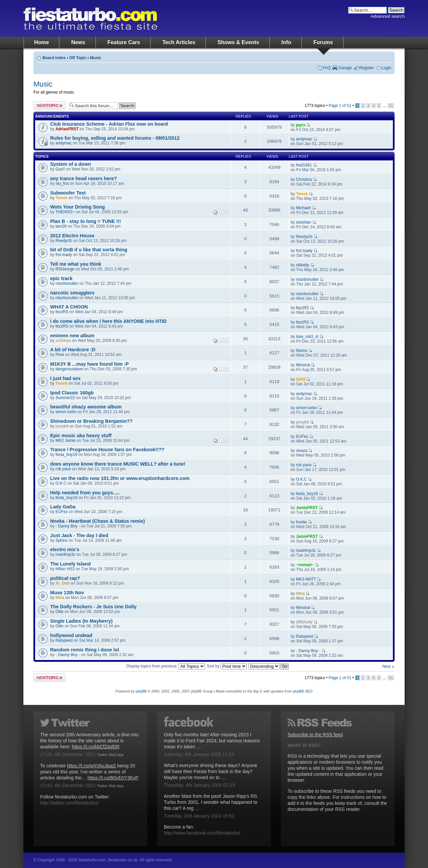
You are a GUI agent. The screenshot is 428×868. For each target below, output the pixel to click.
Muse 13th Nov (67, 593)
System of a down (71, 164)
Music (96, 58)
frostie (301, 522)
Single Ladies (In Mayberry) (81, 621)
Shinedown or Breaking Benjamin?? (91, 421)
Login (386, 68)
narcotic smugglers (72, 293)
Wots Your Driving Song (78, 207)
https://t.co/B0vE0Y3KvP (113, 778)
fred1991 (304, 165)
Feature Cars (124, 42)
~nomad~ (305, 565)
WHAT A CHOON (69, 307)
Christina (304, 179)
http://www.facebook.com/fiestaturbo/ (202, 833)
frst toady (64, 255)
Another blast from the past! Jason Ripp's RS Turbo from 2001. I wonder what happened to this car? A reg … (211, 802)
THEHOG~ (65, 212)
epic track (61, 278)
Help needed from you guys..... (85, 493)
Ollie (60, 612)
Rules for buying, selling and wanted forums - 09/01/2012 (115, 138)
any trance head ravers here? (84, 178)
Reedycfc (64, 241)
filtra (60, 598)
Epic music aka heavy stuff (81, 436)
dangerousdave (69, 369)
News (78, 42)
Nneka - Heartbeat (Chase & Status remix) (97, 521)
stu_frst (62, 183)
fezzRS (62, 312)
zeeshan (303, 222)
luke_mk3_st (307, 337)
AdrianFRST (67, 129)
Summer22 (65, 398)
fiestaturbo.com (90, 18)
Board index (54, 58)
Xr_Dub (63, 583)
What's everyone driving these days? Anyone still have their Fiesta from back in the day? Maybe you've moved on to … (210, 771)
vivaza (302, 451)
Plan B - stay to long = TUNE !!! (86, 221)
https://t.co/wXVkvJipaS (91, 766)
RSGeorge (65, 269)
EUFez (302, 437)
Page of (340, 106)
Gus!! (60, 169)
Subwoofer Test (68, 193)
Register (367, 68)
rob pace (63, 469)
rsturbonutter (67, 283)
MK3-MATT (306, 579)
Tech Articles (179, 42)
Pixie (60, 355)
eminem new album (72, 336)
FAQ (327, 68)
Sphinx (62, 540)
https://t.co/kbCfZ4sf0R (96, 747)
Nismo (302, 351)
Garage (345, 68)
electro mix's (65, 549)
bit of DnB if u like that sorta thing (89, 250)
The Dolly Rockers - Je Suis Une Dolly (93, 607)
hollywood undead (71, 635)
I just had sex (65, 378)
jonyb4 (62, 426)
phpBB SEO (303, 691)
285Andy (304, 622)
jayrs (301, 125)
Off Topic (78, 58)
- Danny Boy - (68, 526)
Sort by (227, 666)
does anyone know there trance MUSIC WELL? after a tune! (118, 464)
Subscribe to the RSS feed (315, 735)
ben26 (61, 226)
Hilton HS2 (65, 569)
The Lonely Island (70, 564)
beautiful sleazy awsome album (86, 407)
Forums (323, 42)
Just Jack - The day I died (79, 535)
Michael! (303, 208)
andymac (64, 143)
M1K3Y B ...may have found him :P (89, 364)
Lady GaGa (63, 507)
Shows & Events (238, 42)
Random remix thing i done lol (85, 650)
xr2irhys (63, 341)
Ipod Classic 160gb (72, 393)
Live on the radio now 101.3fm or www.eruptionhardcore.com (120, 478)
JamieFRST (307, 508)
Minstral (303, 365)
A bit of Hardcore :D (73, 350)
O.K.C (61, 483)
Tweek (62, 198)
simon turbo (66, 412)
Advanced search (388, 16)
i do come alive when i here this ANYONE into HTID (108, 321)
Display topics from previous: (166, 666)
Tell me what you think (76, 264)
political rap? (65, 578)
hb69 (301, 379)
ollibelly (302, 265)
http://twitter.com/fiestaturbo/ (69, 803)
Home (41, 42)
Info (286, 42)
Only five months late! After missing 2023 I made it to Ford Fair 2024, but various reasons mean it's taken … (212, 741)
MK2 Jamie (66, 441)
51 (391, 106)
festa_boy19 (66, 455)
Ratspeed (64, 640)
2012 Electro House (72, 236)
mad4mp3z (65, 554)
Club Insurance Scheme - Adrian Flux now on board (109, 124)
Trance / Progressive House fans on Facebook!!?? (107, 450)
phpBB (141, 691)
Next (386, 666)
